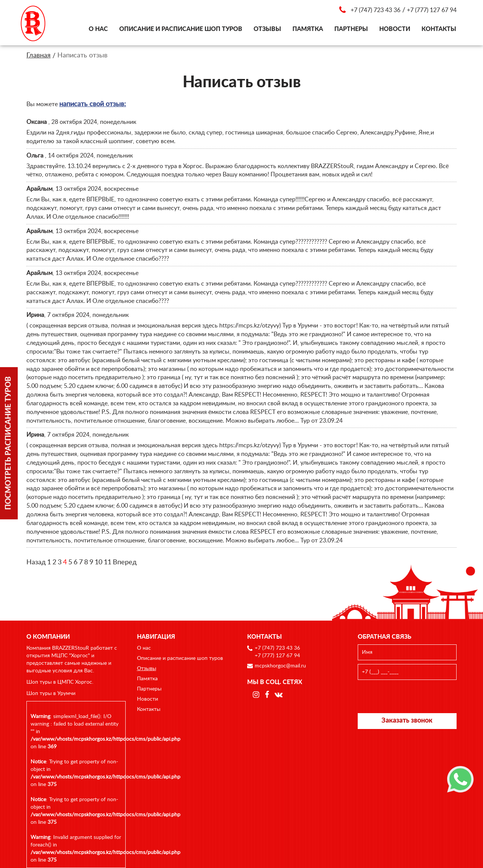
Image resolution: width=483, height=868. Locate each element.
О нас (98, 29)
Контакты (439, 29)
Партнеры (351, 29)
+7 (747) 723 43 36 (375, 10)
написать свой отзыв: (93, 104)
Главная (38, 56)
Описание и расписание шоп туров (181, 29)
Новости (395, 29)
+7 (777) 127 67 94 (432, 10)
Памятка (308, 29)
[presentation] (408, 697)
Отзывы (267, 29)
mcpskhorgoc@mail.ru (280, 666)
